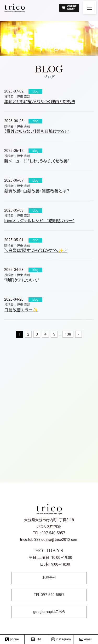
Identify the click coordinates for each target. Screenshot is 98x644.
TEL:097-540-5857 (49, 595)
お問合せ (49, 578)
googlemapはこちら (49, 612)
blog (35, 91)
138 (68, 334)
